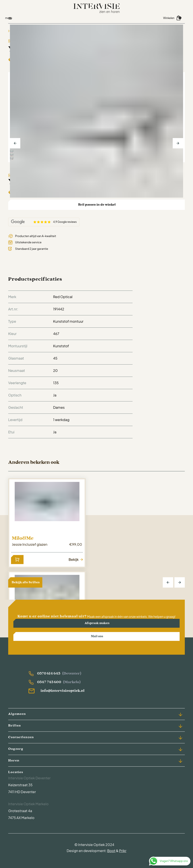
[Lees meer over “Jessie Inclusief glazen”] (17, 560)
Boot (111, 851)
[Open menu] (52, 18)
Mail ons (97, 636)
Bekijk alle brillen (26, 582)
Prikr (123, 851)
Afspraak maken (97, 623)
